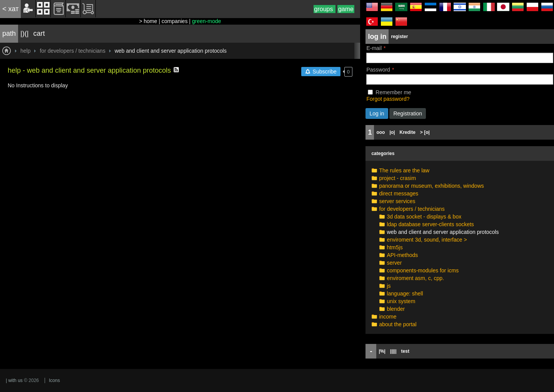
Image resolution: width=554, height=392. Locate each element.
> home (148, 21)
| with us (14, 380)
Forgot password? (388, 99)
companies (175, 21)
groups (325, 9)
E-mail (374, 48)
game (346, 9)
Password (378, 70)
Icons (54, 380)
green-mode (207, 21)
